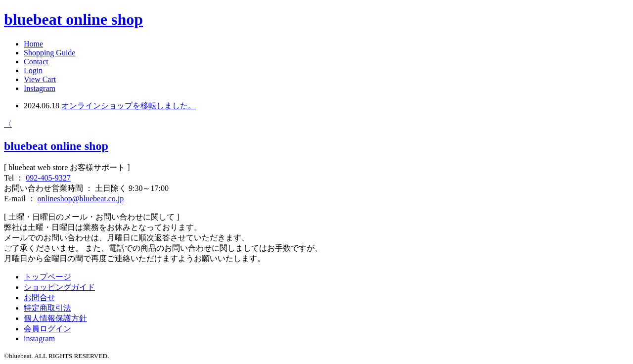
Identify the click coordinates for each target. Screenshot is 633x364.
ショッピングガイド (59, 287)
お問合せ (40, 297)
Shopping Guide (49, 53)
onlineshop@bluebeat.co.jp (81, 199)
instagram (39, 339)
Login (33, 70)
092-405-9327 (48, 178)
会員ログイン (47, 329)
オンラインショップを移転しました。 (129, 106)
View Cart (40, 79)
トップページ (47, 277)
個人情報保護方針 (55, 318)
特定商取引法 (47, 308)
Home (33, 44)
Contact (36, 62)
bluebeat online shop (73, 19)
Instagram (40, 88)
